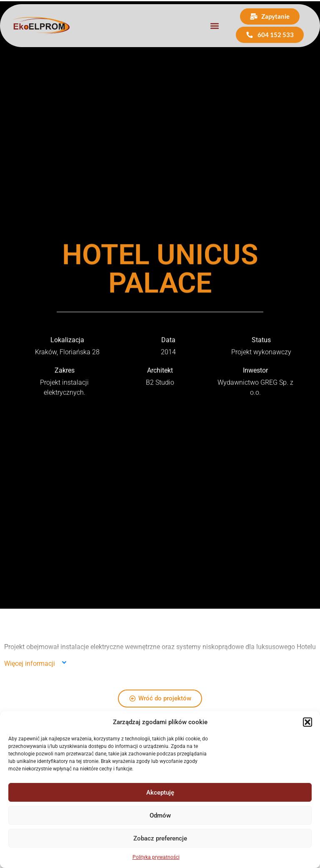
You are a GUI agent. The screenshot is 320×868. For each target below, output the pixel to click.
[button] (307, 722)
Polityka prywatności (156, 857)
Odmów (160, 815)
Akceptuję (160, 793)
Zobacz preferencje (160, 838)
